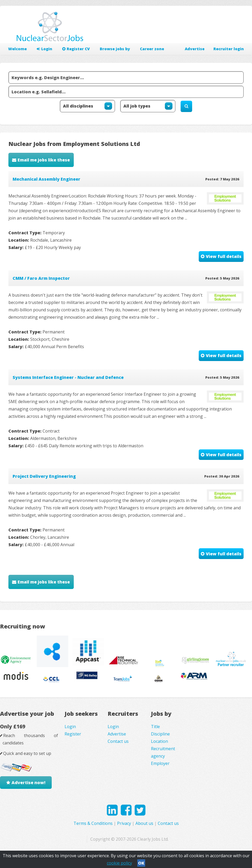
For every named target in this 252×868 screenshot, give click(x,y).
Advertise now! (28, 783)
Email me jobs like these (44, 160)
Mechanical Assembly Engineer (46, 179)
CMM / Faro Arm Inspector (41, 278)
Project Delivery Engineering (44, 476)
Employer (160, 763)
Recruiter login (229, 49)
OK (141, 863)
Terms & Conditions (93, 823)
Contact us (118, 741)
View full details (224, 256)
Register (73, 734)
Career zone (152, 49)
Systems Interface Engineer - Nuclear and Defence (68, 377)
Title (155, 727)
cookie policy (119, 863)
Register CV (76, 49)
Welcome (17, 49)
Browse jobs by (115, 49)
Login (44, 49)
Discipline (160, 734)
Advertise (195, 49)
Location (159, 741)
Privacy (124, 823)
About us (144, 823)
